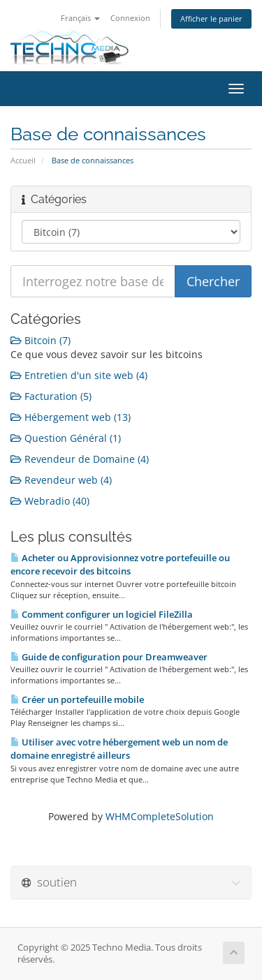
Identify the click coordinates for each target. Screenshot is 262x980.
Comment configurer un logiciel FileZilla (102, 614)
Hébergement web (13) (71, 417)
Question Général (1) (66, 438)
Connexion (130, 18)
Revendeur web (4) (61, 480)
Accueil (23, 160)
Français (80, 18)
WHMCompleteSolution (160, 816)
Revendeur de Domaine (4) (80, 459)
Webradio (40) (50, 501)
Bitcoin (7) (41, 340)
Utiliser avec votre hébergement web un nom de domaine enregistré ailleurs (119, 749)
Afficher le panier (211, 18)
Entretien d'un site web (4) (79, 375)
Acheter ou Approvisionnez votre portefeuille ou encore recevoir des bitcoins (120, 564)
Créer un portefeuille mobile (77, 699)
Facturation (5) (51, 396)
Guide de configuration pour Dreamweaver (109, 657)
